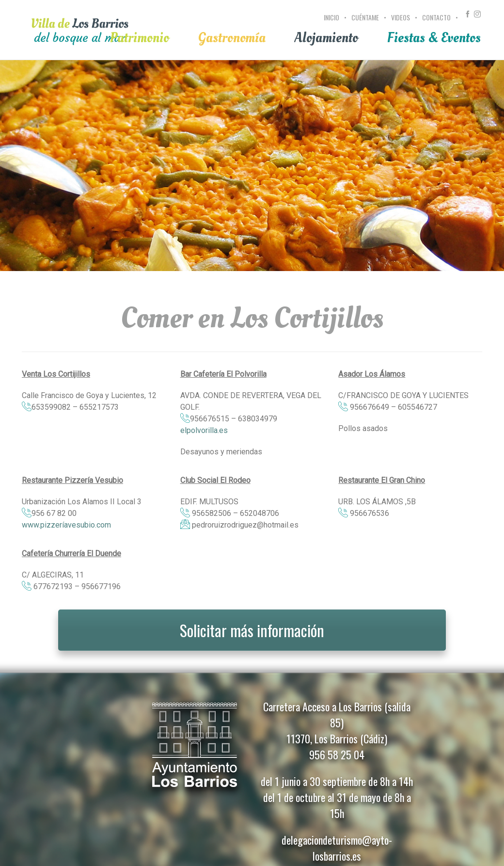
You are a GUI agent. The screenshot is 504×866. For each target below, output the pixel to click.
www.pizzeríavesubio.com (66, 525)
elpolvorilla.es (204, 430)
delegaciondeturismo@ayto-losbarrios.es (337, 848)
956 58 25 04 (337, 754)
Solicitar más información (252, 630)
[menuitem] (333, 23)
